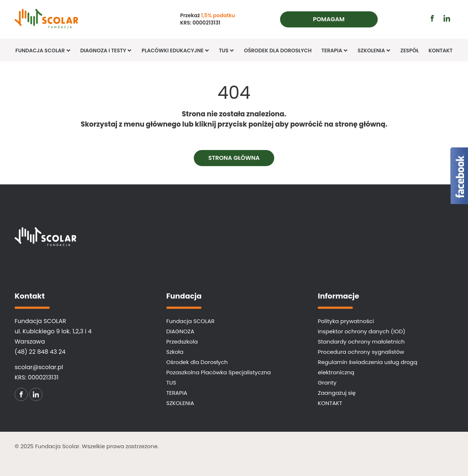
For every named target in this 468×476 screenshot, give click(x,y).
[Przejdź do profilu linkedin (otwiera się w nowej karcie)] (447, 18)
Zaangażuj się (337, 393)
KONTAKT (441, 50)
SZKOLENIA (180, 403)
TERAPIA (335, 50)
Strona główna (234, 158)
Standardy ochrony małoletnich (361, 342)
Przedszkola (182, 342)
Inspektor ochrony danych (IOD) (361, 331)
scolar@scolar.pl (39, 367)
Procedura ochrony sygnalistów (361, 352)
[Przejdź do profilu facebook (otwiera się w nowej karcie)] (432, 18)
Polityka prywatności (346, 321)
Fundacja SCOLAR (43, 50)
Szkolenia (374, 50)
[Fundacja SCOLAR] (60, 19)
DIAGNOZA (180, 331)
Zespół (409, 50)
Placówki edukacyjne (175, 50)
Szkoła (175, 352)
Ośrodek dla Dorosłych (278, 50)
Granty (327, 383)
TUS (227, 50)
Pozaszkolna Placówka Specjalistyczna (219, 372)
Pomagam (329, 19)
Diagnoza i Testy (106, 50)
